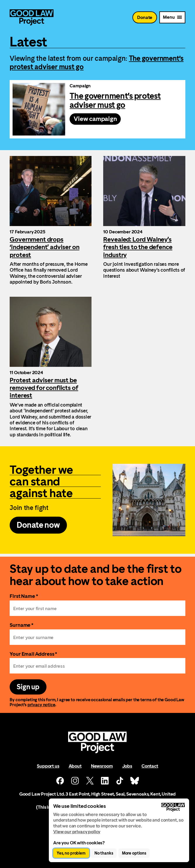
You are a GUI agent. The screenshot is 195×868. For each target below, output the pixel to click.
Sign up (28, 687)
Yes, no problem (71, 853)
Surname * (21, 625)
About (75, 766)
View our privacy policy (77, 832)
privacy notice (41, 705)
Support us (48, 766)
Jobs (127, 766)
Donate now (38, 525)
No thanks (104, 853)
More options (134, 853)
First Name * (24, 596)
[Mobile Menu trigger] (172, 17)
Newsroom (102, 766)
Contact (150, 766)
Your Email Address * (33, 654)
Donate (145, 17)
